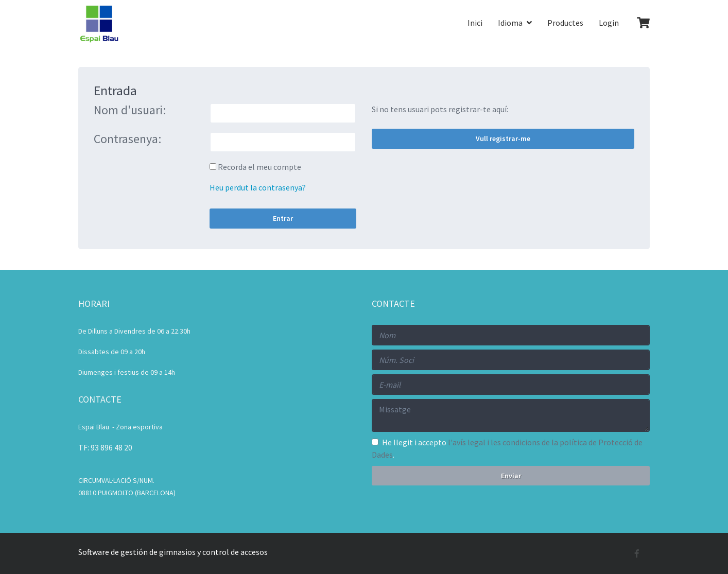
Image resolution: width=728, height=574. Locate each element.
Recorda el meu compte (259, 167)
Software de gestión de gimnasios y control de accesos (173, 552)
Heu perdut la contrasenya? (258, 187)
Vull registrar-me (503, 138)
